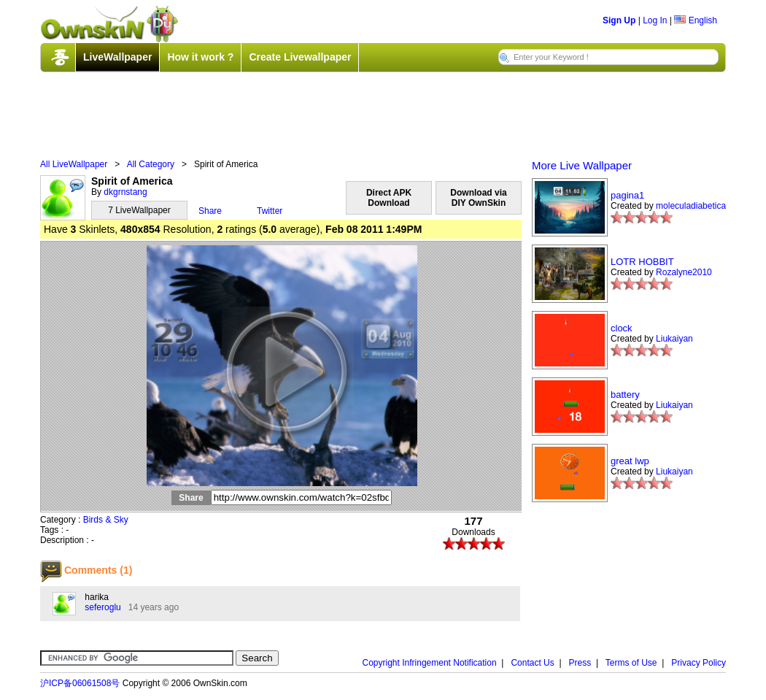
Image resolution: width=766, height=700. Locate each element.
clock (622, 328)
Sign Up (619, 20)
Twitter (270, 211)
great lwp (630, 461)
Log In (655, 20)
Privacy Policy (699, 663)
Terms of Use (631, 663)
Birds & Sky (106, 520)
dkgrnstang (125, 192)
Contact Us (532, 663)
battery (625, 395)
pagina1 (627, 195)
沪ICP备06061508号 (80, 683)
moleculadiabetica (691, 206)
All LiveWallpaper (74, 164)
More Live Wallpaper (582, 165)
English (696, 20)
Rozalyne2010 (684, 272)
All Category (151, 164)
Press (580, 663)
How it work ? (200, 57)
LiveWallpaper (117, 57)
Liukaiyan (674, 339)
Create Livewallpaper (300, 57)
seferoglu (102, 607)
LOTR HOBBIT (642, 262)
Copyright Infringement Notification (430, 663)
